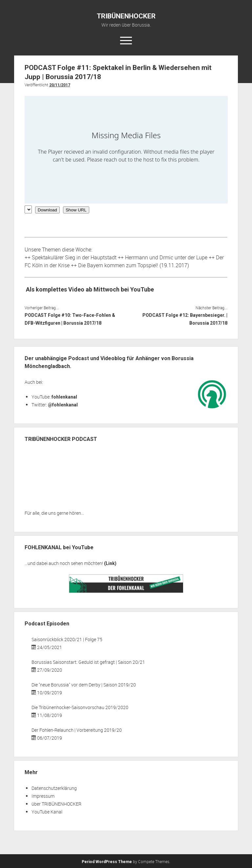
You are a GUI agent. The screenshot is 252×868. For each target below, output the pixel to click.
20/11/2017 (60, 85)
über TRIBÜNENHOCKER (56, 804)
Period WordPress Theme (107, 862)
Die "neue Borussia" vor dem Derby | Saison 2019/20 (84, 685)
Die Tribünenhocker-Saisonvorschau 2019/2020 (80, 707)
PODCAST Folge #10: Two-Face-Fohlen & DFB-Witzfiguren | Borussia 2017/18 (70, 319)
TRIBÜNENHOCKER (126, 16)
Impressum (43, 796)
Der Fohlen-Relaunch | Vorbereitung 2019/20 (77, 730)
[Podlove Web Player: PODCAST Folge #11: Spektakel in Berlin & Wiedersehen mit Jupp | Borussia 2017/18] (126, 150)
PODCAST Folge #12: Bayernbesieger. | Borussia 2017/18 (185, 319)
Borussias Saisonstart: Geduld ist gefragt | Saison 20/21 (88, 662)
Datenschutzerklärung (54, 788)
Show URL (76, 210)
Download (47, 210)
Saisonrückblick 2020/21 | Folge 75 (67, 639)
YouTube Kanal (47, 812)
